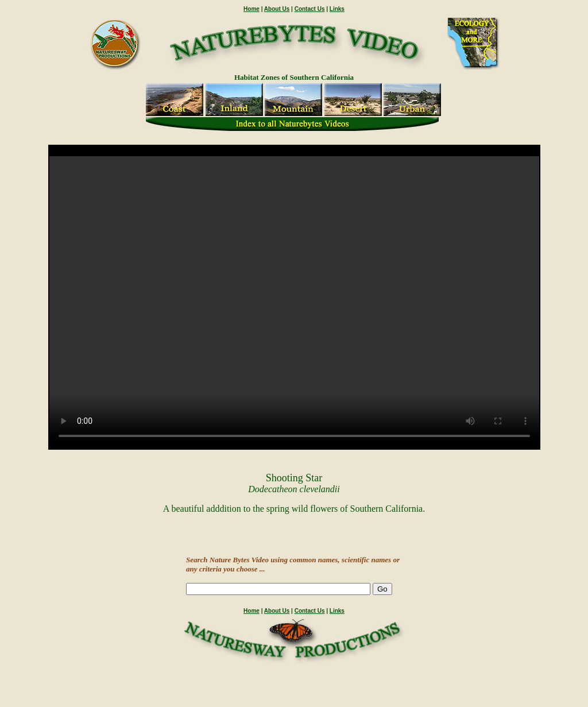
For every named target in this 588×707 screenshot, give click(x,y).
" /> (294, 302)
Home (252, 9)
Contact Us (310, 9)
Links (337, 9)
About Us (277, 9)
